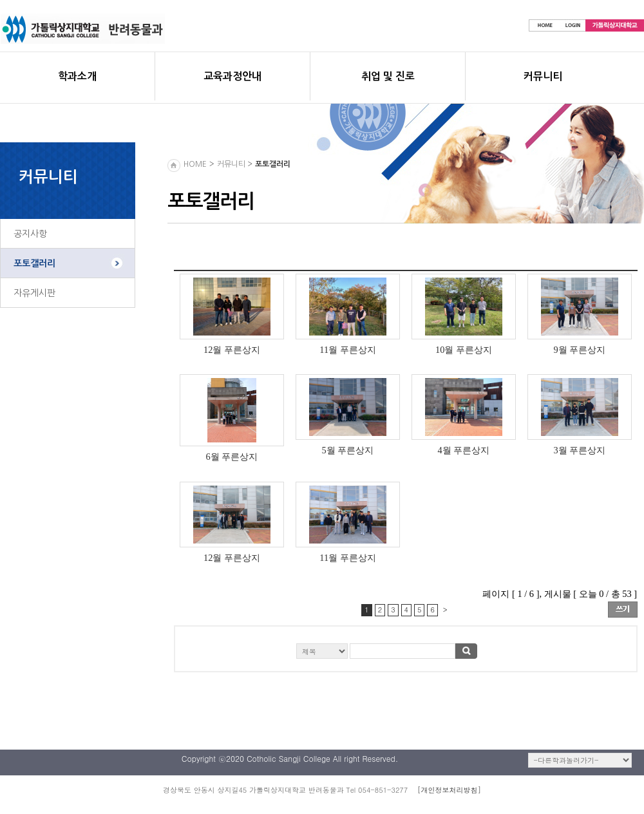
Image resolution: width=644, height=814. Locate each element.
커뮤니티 (543, 76)
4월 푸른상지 (464, 450)
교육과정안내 (232, 76)
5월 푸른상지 (348, 450)
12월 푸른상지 (232, 350)
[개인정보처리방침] (449, 790)
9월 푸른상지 (580, 350)
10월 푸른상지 (464, 350)
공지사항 (30, 234)
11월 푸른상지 (347, 350)
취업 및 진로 (388, 76)
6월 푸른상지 (232, 457)
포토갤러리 (34, 263)
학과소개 (77, 76)
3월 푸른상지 (580, 450)
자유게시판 (34, 293)
